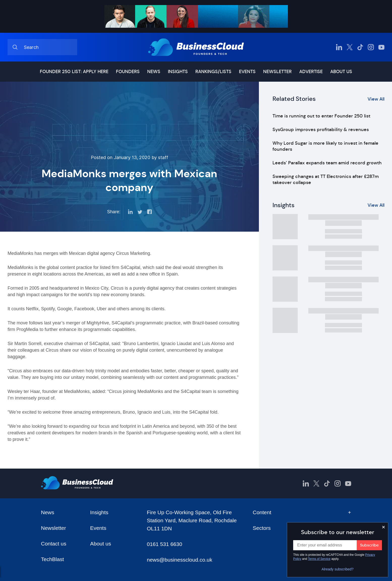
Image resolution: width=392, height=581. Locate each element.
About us (341, 72)
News (154, 72)
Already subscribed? (338, 569)
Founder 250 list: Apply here (74, 72)
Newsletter (277, 72)
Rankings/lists (213, 72)
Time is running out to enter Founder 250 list (321, 116)
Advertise (311, 72)
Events (247, 72)
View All (376, 99)
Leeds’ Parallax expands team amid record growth (327, 163)
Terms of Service (319, 559)
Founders (128, 72)
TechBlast (53, 559)
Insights (178, 72)
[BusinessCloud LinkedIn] (339, 47)
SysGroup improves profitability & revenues (321, 130)
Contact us (54, 544)
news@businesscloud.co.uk (179, 560)
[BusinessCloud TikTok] (360, 47)
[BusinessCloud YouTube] (381, 47)
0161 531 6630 (164, 544)
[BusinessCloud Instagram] (371, 47)
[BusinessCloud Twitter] (350, 47)
